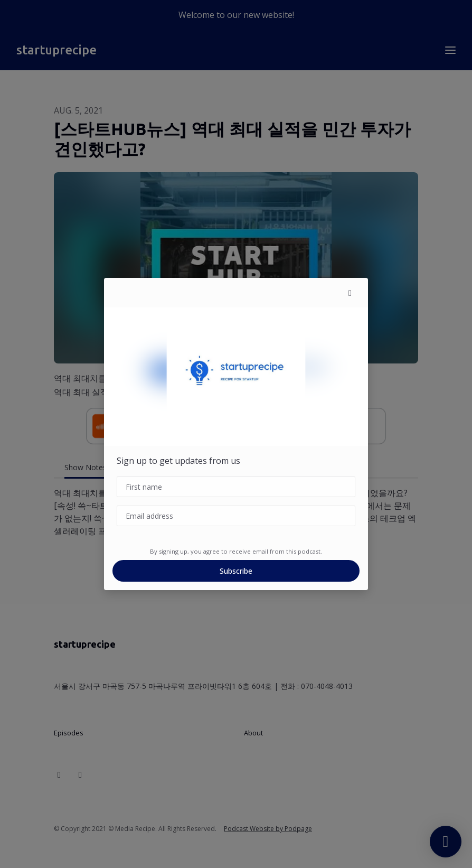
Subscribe (236, 571)
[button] (350, 293)
